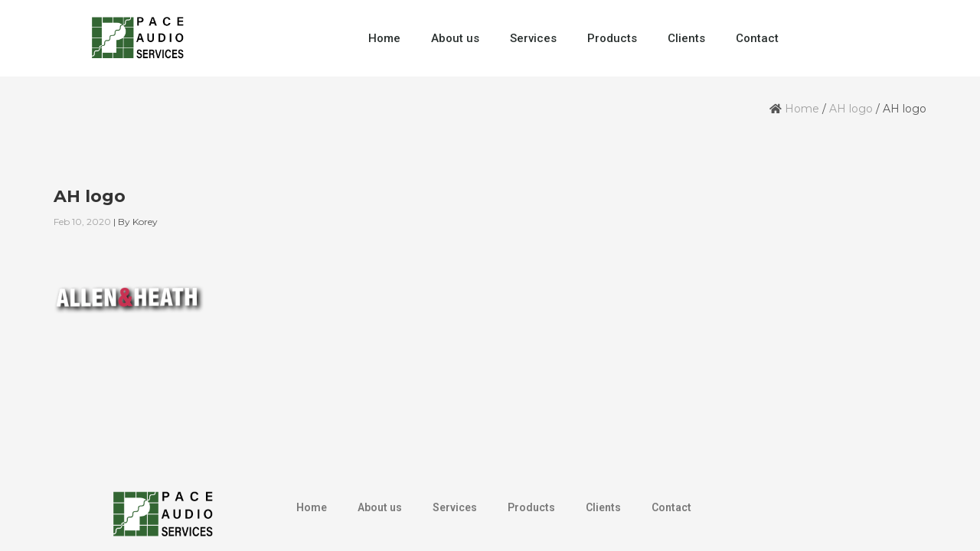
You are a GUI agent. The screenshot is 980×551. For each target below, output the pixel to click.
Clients (686, 38)
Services (533, 38)
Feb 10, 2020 (82, 222)
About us (455, 38)
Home (384, 38)
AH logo (851, 109)
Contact (757, 38)
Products (612, 38)
